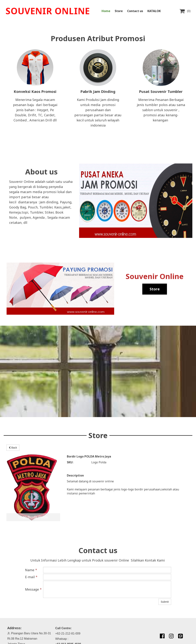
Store (119, 11)
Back (13, 448)
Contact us (135, 11)
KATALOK (154, 11)
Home (106, 11)
